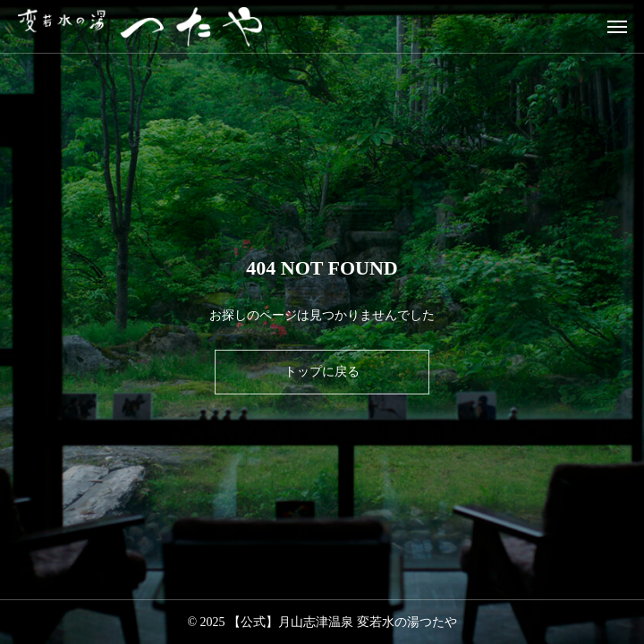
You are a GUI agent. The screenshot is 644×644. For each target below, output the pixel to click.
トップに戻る (322, 372)
